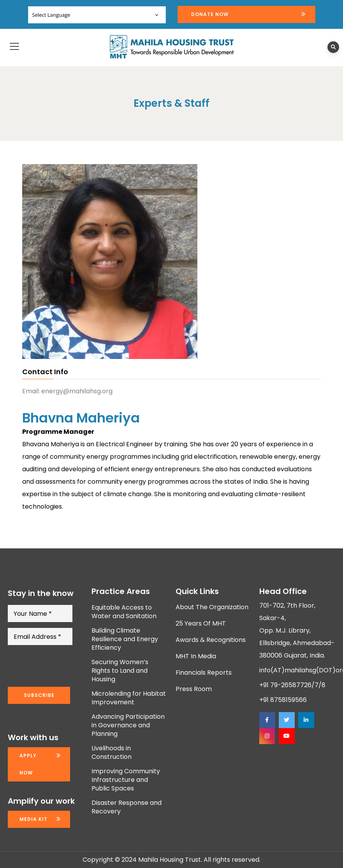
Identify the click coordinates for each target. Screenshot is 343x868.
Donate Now (210, 14)
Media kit (33, 819)
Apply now (28, 764)
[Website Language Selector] (97, 15)
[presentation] (67, 666)
